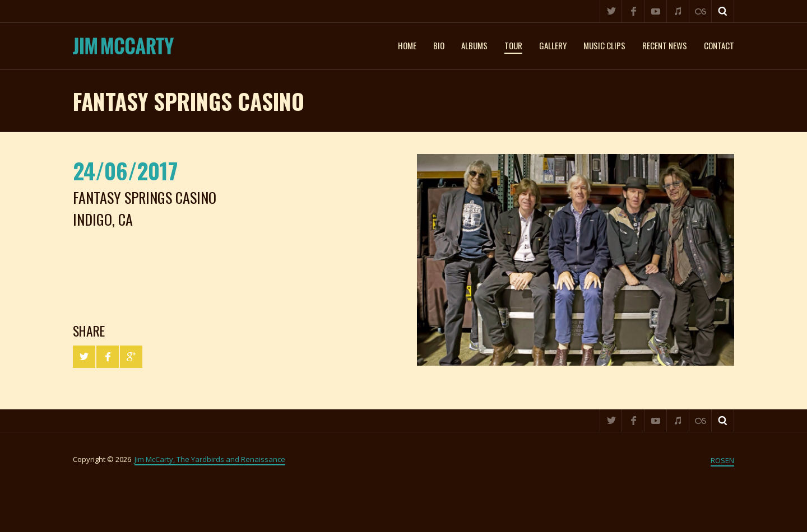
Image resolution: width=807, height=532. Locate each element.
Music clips (604, 45)
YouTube (656, 11)
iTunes (678, 11)
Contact (719, 45)
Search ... (723, 11)
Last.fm (701, 11)
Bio (439, 45)
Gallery (553, 45)
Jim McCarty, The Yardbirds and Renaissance (210, 459)
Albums (474, 45)
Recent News (665, 45)
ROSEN (722, 460)
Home (407, 45)
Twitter (611, 11)
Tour (513, 45)
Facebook (633, 11)
